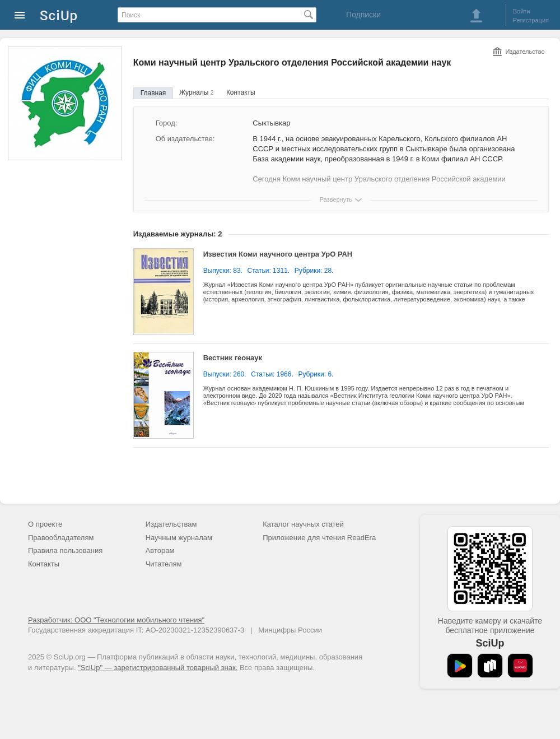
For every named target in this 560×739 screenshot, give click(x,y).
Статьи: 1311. (269, 271)
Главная (153, 93)
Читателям (164, 564)
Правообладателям (61, 538)
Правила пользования (65, 550)
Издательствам (171, 524)
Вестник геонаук (233, 358)
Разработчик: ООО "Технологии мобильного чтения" (116, 620)
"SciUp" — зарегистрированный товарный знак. (158, 668)
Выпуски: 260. (225, 374)
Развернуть (336, 199)
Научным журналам (179, 538)
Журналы (196, 92)
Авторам (160, 550)
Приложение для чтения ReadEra (319, 538)
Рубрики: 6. (316, 374)
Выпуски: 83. (223, 271)
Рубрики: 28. (314, 271)
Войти (522, 11)
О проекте (45, 524)
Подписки (363, 15)
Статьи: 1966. (272, 374)
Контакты (241, 92)
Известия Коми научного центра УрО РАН (278, 254)
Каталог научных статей (303, 524)
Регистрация (531, 20)
